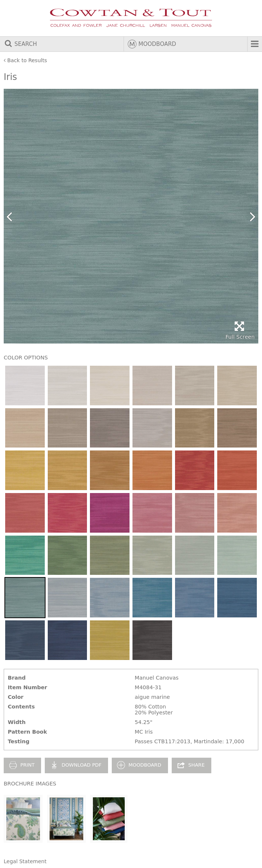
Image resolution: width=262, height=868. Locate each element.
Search (20, 44)
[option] (131, 216)
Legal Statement (25, 861)
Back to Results (25, 60)
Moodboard (152, 44)
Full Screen (240, 330)
